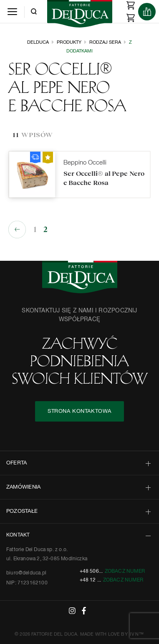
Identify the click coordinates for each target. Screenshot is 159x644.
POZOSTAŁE (22, 511)
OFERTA (16, 463)
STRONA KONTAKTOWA (79, 411)
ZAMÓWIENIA (23, 487)
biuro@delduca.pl (26, 573)
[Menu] (12, 11)
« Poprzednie (17, 230)
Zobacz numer (125, 572)
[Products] (147, 12)
